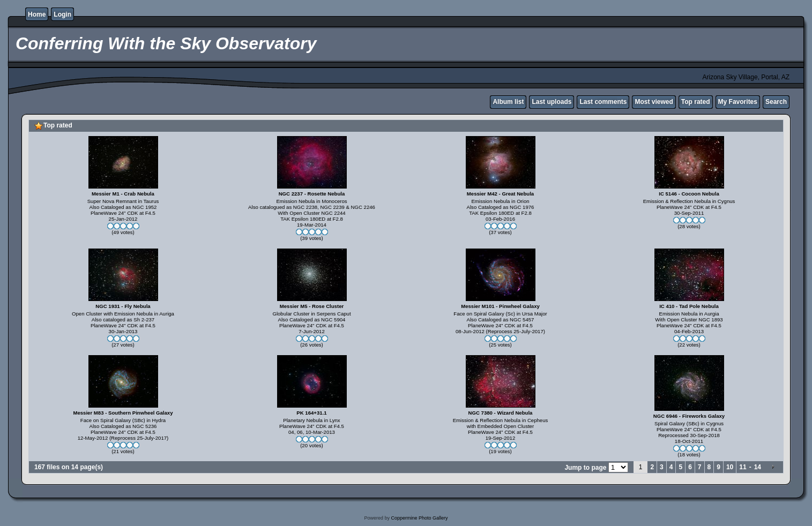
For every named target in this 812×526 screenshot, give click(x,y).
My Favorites (738, 102)
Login (62, 14)
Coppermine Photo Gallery (419, 518)
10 (730, 467)
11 (743, 467)
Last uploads (552, 102)
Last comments (603, 102)
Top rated (696, 102)
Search (776, 102)
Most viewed (654, 102)
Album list (508, 102)
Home (37, 14)
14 (758, 467)
